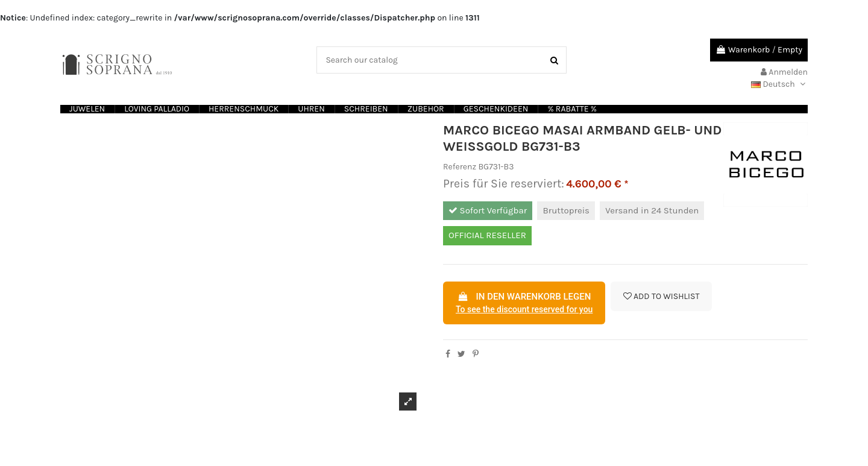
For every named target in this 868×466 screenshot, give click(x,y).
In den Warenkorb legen (524, 304)
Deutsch (779, 84)
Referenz (460, 167)
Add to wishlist (662, 296)
